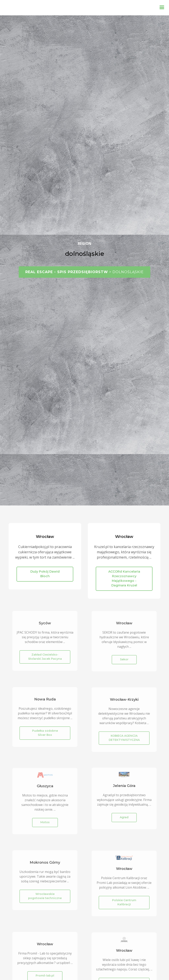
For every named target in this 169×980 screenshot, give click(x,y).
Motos (45, 819)
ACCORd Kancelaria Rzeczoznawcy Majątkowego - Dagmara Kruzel (124, 578)
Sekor (124, 657)
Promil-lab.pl (45, 973)
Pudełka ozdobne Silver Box (45, 730)
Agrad (124, 814)
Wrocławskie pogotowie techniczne (45, 894)
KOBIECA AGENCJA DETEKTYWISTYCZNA (124, 735)
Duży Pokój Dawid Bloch (45, 574)
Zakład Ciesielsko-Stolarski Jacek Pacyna (45, 654)
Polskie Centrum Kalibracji (124, 899)
